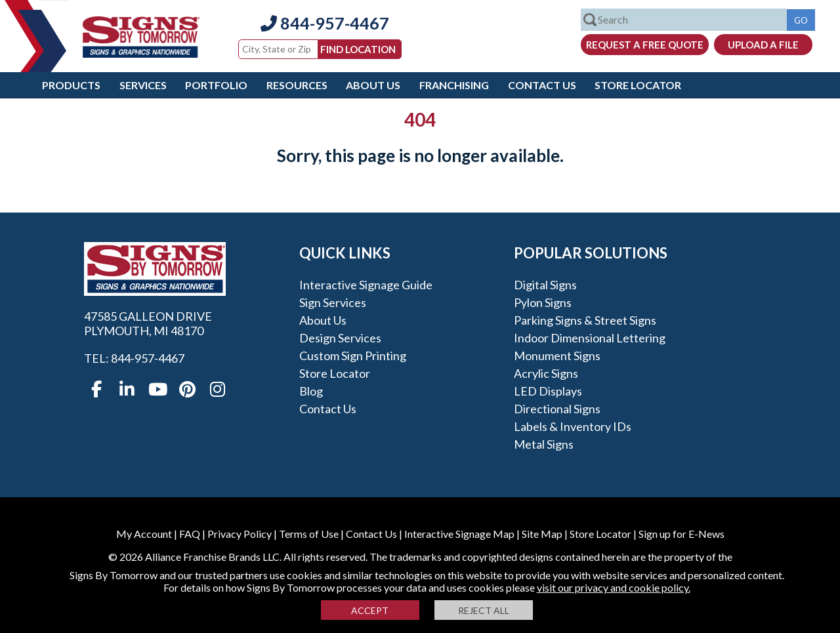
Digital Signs (545, 285)
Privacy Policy (240, 534)
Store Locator (638, 85)
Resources (297, 85)
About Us (373, 85)
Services (143, 85)
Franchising (454, 85)
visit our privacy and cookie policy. (614, 587)
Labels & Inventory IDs (573, 426)
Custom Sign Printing (353, 356)
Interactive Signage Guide (366, 285)
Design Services (340, 338)
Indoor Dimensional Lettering (590, 338)
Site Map (542, 534)
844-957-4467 (325, 23)
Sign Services (333, 302)
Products (71, 85)
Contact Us (542, 85)
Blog (311, 391)
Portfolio (216, 85)
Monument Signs (557, 356)
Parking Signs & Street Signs (585, 320)
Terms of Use (309, 534)
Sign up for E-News (682, 534)
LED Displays (548, 391)
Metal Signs (544, 444)
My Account (144, 534)
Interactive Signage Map (459, 534)
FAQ (190, 534)
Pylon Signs (543, 302)
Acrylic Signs (546, 373)
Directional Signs (557, 409)
